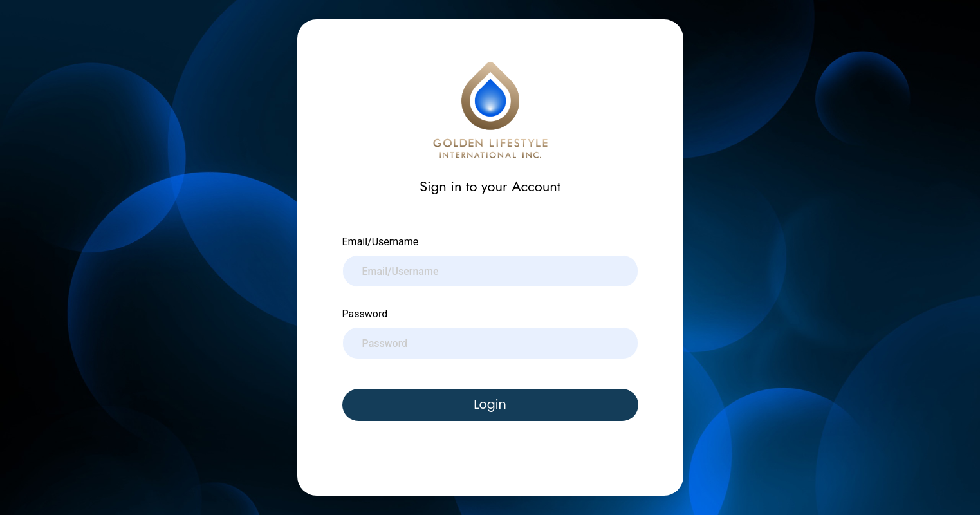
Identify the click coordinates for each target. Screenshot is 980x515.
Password (365, 314)
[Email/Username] (490, 271)
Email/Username (381, 242)
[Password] (490, 343)
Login (490, 405)
